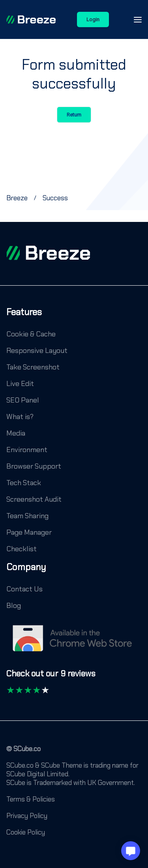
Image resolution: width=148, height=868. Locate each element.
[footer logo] (48, 253)
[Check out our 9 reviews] (51, 677)
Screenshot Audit (34, 499)
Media (16, 433)
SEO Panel (23, 400)
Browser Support (34, 466)
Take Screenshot (33, 367)
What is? (20, 417)
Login (93, 19)
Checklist (22, 549)
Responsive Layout (37, 351)
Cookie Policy (26, 832)
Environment (27, 450)
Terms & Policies (31, 799)
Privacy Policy (27, 816)
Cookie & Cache (31, 334)
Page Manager (29, 532)
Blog (14, 606)
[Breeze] (31, 20)
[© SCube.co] (23, 753)
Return (74, 115)
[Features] (24, 318)
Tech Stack (24, 483)
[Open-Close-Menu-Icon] (138, 20)
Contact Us (24, 589)
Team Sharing (27, 516)
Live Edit (20, 384)
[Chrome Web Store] (74, 642)
